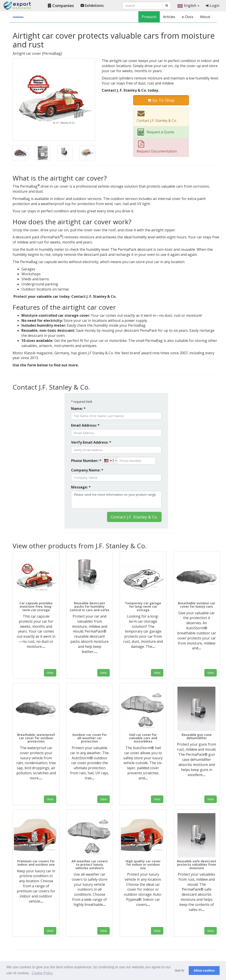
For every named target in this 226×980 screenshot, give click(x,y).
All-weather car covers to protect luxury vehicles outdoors (90, 865)
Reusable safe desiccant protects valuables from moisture (197, 865)
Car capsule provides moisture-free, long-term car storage (36, 607)
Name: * (78, 409)
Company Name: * (87, 470)
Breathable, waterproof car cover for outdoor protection (36, 738)
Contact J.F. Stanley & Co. (134, 517)
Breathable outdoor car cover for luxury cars (197, 605)
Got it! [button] (179, 971)
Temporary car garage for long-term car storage (143, 607)
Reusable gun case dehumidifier (197, 736)
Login (213, 6)
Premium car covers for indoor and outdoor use (36, 863)
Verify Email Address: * (91, 442)
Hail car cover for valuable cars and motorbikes (143, 738)
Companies (61, 6)
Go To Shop (161, 100)
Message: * (81, 487)
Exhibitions (92, 6)
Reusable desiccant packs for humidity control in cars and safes (90, 607)
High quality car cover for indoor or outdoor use (143, 865)
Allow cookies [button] (204, 971)
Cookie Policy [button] (42, 973)
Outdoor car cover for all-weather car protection (89, 738)
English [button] (188, 6)
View (50, 673)
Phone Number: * (86, 461)
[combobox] (110, 461)
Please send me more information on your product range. (116, 500)
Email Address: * (85, 425)
